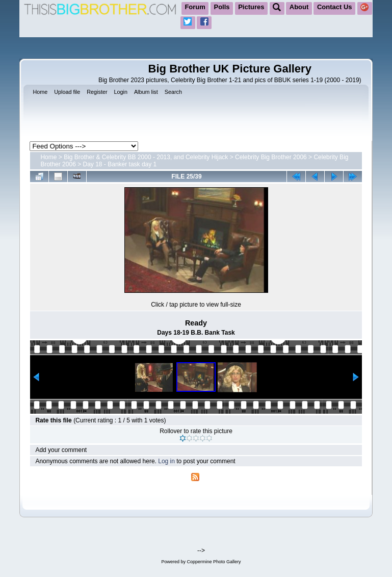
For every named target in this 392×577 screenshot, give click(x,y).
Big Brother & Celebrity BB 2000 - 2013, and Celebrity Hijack (146, 157)
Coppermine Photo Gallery (214, 562)
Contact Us (335, 7)
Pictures (251, 7)
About (299, 7)
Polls (222, 7)
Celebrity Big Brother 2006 (271, 157)
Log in (166, 461)
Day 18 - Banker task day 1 (120, 164)
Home (48, 157)
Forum (195, 7)
